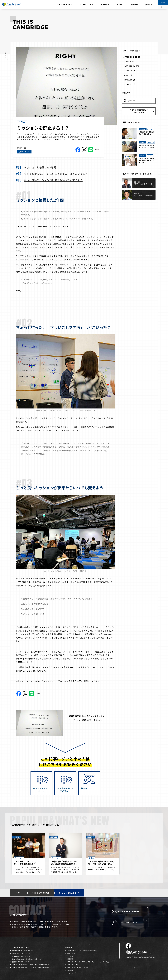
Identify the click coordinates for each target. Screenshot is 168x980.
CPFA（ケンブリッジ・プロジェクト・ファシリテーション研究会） (89, 962)
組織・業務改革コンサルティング (22, 951)
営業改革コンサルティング (20, 962)
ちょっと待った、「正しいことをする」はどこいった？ (56, 174)
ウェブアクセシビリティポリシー (78, 967)
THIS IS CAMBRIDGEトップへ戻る (139, 111)
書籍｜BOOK (71, 953)
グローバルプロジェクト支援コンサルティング (27, 959)
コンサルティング (87, 5)
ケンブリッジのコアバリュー (65, 790)
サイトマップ (72, 973)
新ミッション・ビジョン (41, 790)
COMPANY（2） (130, 80)
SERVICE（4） (130, 61)
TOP (18, 893)
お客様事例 (105, 5)
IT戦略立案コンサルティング (21, 953)
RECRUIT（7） (130, 84)
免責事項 (70, 970)
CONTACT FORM (129, 912)
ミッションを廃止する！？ (69, 893)
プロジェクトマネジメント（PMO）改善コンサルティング (30, 965)
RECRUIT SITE (129, 923)
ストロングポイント (65, 5)
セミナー (120, 5)
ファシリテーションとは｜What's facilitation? (82, 951)
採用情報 (133, 5)
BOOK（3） (128, 75)
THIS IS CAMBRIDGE (41, 893)
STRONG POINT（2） (133, 57)
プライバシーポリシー (74, 965)
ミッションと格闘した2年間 (40, 167)
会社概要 (149, 5)
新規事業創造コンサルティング (22, 956)
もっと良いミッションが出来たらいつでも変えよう (53, 180)
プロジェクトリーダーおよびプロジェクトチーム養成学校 (30, 967)
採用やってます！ (89, 788)
